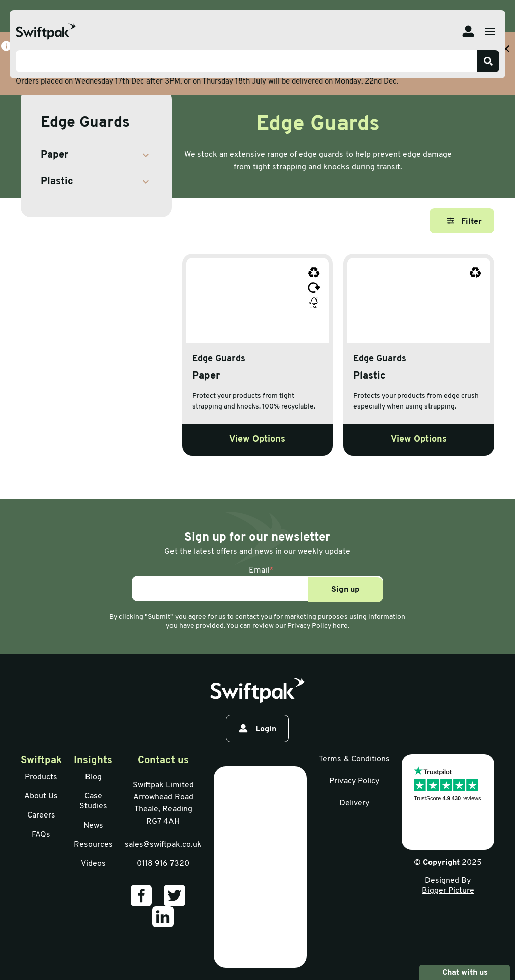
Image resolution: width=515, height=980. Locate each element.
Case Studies (93, 801)
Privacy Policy (354, 781)
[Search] (488, 61)
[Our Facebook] (141, 895)
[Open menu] (490, 31)
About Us (41, 796)
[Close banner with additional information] (506, 49)
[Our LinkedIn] (163, 917)
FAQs (41, 835)
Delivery (354, 803)
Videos (93, 864)
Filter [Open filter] (464, 222)
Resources (93, 845)
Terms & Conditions (354, 759)
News (93, 826)
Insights (93, 761)
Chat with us (465, 972)
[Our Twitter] (175, 895)
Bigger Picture (448, 891)
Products (41, 777)
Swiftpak (41, 761)
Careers (41, 815)
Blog (93, 777)
